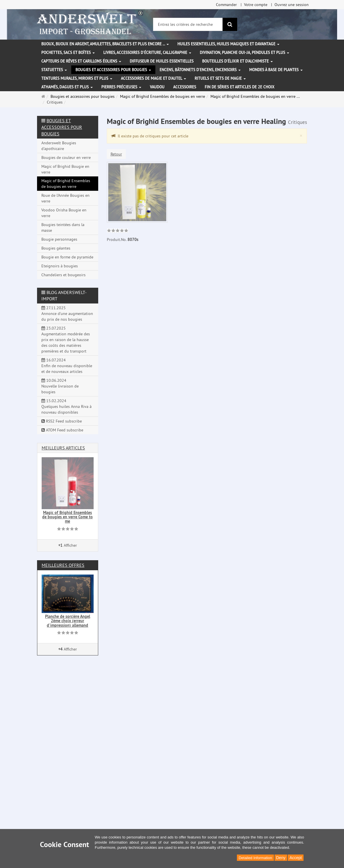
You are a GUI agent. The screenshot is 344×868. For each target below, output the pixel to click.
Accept (296, 858)
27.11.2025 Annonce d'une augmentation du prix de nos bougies (67, 314)
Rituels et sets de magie (220, 78)
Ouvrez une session (292, 5)
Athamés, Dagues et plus (67, 87)
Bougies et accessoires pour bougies (113, 70)
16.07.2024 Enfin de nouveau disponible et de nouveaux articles (67, 366)
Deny (281, 858)
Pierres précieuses (121, 87)
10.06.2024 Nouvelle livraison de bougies (60, 386)
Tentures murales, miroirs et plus (77, 78)
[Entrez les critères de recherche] (188, 24)
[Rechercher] (230, 24)
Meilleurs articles (63, 448)
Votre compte (256, 5)
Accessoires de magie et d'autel (153, 78)
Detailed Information (255, 858)
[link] (118, 231)
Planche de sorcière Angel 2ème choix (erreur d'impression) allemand (68, 621)
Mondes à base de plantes (276, 70)
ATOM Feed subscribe (62, 430)
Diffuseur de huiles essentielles (162, 61)
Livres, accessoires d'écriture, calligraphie (147, 52)
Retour (116, 154)
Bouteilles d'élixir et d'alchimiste (237, 61)
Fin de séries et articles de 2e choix (240, 87)
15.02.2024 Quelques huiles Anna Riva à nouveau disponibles (66, 406)
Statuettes (54, 70)
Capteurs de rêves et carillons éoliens (81, 61)
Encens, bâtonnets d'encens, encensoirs (200, 70)
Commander (226, 5)
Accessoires (185, 87)
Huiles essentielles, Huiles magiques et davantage (228, 44)
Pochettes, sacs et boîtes (68, 52)
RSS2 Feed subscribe (62, 421)
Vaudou (157, 87)
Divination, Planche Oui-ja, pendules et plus (245, 52)
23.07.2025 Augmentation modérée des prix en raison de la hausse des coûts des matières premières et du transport (66, 340)
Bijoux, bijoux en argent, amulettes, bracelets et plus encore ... (105, 44)
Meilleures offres (63, 565)
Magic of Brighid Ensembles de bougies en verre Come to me (67, 517)
